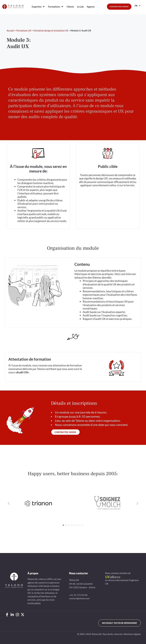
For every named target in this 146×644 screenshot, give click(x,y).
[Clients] (70, 7)
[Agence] (91, 7)
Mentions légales (132, 634)
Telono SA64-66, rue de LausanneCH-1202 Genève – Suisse (82, 584)
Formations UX (24, 30)
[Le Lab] (80, 7)
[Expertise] (38, 7)
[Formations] (56, 7)
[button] (9, 503)
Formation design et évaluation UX (51, 30)
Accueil (10, 30)
